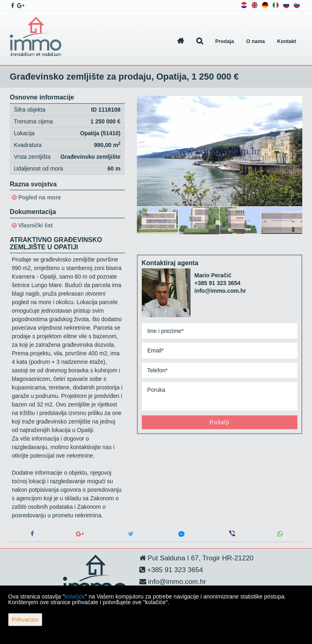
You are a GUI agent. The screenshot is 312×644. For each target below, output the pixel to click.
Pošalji (219, 422)
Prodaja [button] (225, 41)
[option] (158, 220)
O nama (256, 41)
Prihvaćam (25, 620)
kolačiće (75, 596)
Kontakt (287, 41)
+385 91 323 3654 (218, 283)
